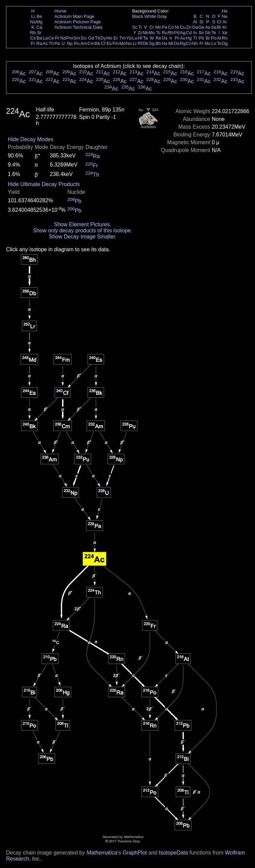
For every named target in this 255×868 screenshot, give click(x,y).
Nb (146, 33)
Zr (140, 33)
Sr (39, 33)
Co (171, 27)
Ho (109, 38)
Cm (91, 43)
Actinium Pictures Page (78, 22)
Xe (225, 33)
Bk (97, 43)
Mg (39, 22)
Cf (103, 43)
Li (33, 16)
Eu (84, 38)
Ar (224, 22)
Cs (33, 38)
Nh (195, 43)
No (129, 43)
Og (225, 43)
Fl (201, 43)
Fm (116, 43)
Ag (182, 33)
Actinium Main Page (74, 16)
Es (109, 43)
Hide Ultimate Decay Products (44, 184)
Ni (177, 27)
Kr (224, 27)
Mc (208, 43)
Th (51, 43)
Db (146, 43)
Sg (152, 43)
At (219, 38)
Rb (33, 33)
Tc (158, 33)
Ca (39, 27)
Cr (152, 27)
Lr (135, 43)
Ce (51, 38)
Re (158, 38)
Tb (97, 38)
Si (201, 22)
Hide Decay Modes (31, 139)
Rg (183, 43)
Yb (129, 38)
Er (116, 38)
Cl (219, 22)
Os (165, 38)
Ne (225, 16)
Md (123, 43)
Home (60, 11)
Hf (140, 38)
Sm (77, 38)
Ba (39, 38)
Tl (195, 38)
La (45, 38)
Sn (201, 33)
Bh (158, 43)
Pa (57, 43)
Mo (152, 33)
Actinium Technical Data (78, 27)
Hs (165, 43)
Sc (135, 27)
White (150, 16)
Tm (122, 38)
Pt (177, 38)
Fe (165, 27)
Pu (77, 43)
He (225, 11)
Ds (177, 43)
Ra (39, 43)
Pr (57, 38)
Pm (70, 38)
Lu (135, 38)
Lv (214, 43)
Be (39, 16)
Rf (140, 43)
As (208, 27)
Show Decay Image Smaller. (82, 237)
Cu (183, 27)
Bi (208, 38)
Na (33, 22)
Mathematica (102, 853)
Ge (201, 27)
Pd (177, 33)
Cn (189, 43)
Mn (158, 27)
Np (70, 43)
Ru (165, 33)
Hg (189, 38)
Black (138, 16)
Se (214, 27)
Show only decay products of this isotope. (83, 231)
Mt (171, 43)
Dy (103, 38)
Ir (171, 38)
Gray (162, 16)
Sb (208, 33)
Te (214, 33)
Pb (201, 38)
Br (219, 27)
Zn (189, 27)
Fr (33, 43)
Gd (91, 38)
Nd (63, 38)
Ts (219, 43)
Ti (140, 27)
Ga (195, 27)
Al (195, 22)
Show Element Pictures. (83, 224)
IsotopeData (173, 853)
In (195, 33)
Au (182, 38)
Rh (171, 33)
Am (84, 43)
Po (214, 38)
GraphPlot (135, 853)
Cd (189, 33)
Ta (145, 38)
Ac (46, 43)
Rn (225, 38)
